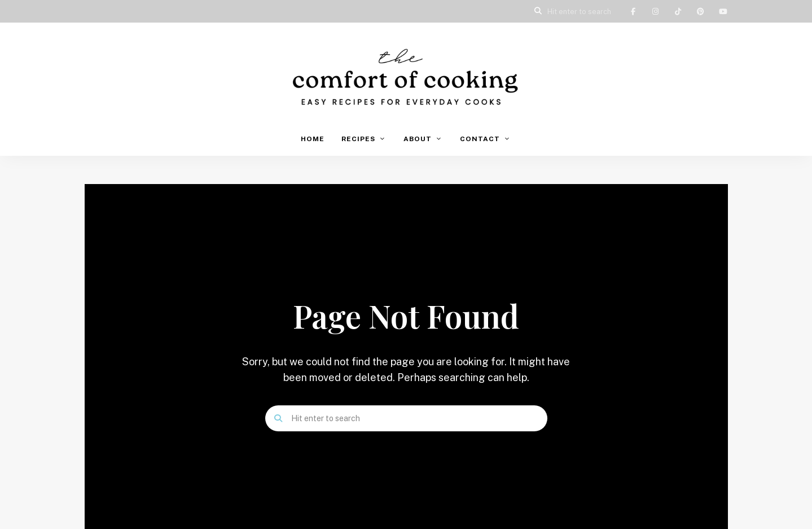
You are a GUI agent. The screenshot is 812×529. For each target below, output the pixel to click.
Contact (480, 139)
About (418, 139)
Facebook (633, 11)
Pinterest (701, 11)
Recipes (358, 139)
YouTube (723, 11)
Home (313, 139)
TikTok (678, 11)
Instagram (656, 11)
